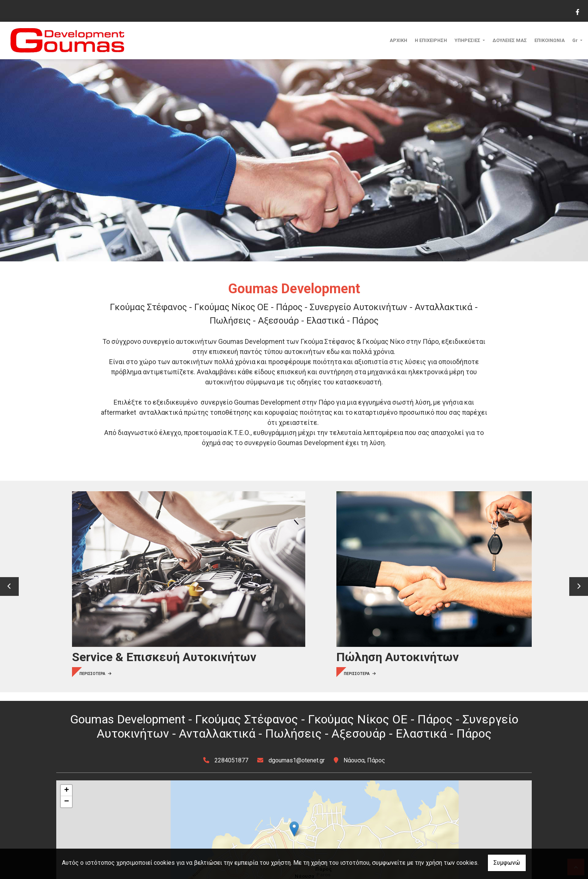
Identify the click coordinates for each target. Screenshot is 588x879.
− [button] (67, 802)
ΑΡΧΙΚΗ (398, 40)
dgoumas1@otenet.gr (297, 760)
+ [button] (67, 790)
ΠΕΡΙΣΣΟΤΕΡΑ (85, 609)
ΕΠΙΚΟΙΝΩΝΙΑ (550, 40)
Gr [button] (576, 40)
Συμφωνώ (507, 863)
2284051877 (231, 760)
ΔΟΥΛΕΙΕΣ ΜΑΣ (510, 40)
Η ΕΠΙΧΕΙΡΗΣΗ (431, 40)
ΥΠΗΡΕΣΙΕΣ (468, 40)
